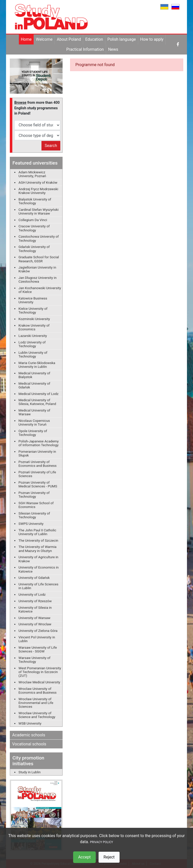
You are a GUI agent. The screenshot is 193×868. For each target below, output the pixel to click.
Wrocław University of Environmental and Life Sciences (36, 703)
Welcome (44, 39)
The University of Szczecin (38, 540)
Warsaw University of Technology (35, 660)
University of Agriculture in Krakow (39, 559)
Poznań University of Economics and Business (38, 464)
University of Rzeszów (35, 601)
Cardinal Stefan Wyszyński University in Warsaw (39, 211)
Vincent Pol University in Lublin (37, 639)
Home (26, 39)
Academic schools (29, 735)
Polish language (122, 39)
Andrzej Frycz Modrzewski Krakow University (38, 191)
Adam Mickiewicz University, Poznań (32, 174)
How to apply (152, 39)
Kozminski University (34, 319)
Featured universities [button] (35, 163)
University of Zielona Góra (38, 631)
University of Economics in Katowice (39, 569)
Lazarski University (33, 336)
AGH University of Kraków (38, 182)
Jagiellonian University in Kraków (37, 269)
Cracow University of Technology (34, 228)
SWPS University (31, 524)
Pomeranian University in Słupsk (37, 453)
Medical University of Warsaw (34, 412)
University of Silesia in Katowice (35, 609)
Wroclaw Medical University (39, 682)
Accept (84, 857)
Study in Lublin (30, 772)
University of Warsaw (35, 618)
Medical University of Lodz (39, 394)
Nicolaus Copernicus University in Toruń (34, 422)
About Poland (69, 39)
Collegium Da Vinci (33, 220)
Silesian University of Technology (34, 515)
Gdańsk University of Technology (34, 249)
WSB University (30, 723)
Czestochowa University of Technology (39, 238)
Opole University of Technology (33, 433)
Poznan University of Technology (34, 495)
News (113, 49)
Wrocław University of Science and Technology (37, 715)
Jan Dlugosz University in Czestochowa (38, 279)
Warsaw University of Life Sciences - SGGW (38, 649)
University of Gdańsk (34, 578)
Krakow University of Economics (34, 327)
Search (51, 146)
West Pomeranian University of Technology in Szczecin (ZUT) (40, 672)
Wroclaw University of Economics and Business (38, 691)
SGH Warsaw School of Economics (36, 505)
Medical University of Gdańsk (34, 385)
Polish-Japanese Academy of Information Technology (39, 443)
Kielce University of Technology (33, 310)
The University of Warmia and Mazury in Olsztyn (38, 549)
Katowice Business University (33, 300)
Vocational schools (29, 744)
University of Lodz (32, 594)
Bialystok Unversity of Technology (35, 201)
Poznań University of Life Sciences (37, 474)
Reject (109, 857)
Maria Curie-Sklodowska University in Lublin (37, 365)
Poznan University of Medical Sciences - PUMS (38, 484)
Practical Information (85, 49)
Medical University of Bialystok (34, 375)
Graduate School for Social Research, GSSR (39, 259)
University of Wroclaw (35, 624)
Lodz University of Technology (32, 344)
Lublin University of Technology (33, 354)
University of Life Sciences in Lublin (39, 586)
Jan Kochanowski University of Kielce (40, 290)
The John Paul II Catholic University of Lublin (37, 532)
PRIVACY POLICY (102, 842)
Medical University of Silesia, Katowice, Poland (37, 402)
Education (94, 39)
